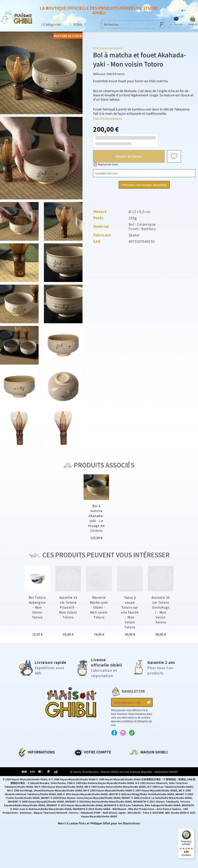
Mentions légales (30, 766)
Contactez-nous (142, 793)
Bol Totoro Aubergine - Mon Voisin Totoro (37, 607)
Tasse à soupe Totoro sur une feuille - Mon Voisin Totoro (130, 612)
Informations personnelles (94, 760)
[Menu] (192, 831)
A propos (24, 760)
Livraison (24, 784)
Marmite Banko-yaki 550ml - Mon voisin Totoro (99, 607)
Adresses (80, 772)
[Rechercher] (129, 24)
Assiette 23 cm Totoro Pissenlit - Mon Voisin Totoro (68, 607)
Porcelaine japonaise (108, 48)
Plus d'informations (108, 118)
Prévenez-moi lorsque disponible (144, 185)
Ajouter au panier (129, 156)
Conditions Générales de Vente (41, 778)
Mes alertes (82, 790)
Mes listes (81, 784)
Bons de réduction (88, 778)
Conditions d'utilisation (36, 772)
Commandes (83, 766)
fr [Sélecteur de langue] (182, 10)
